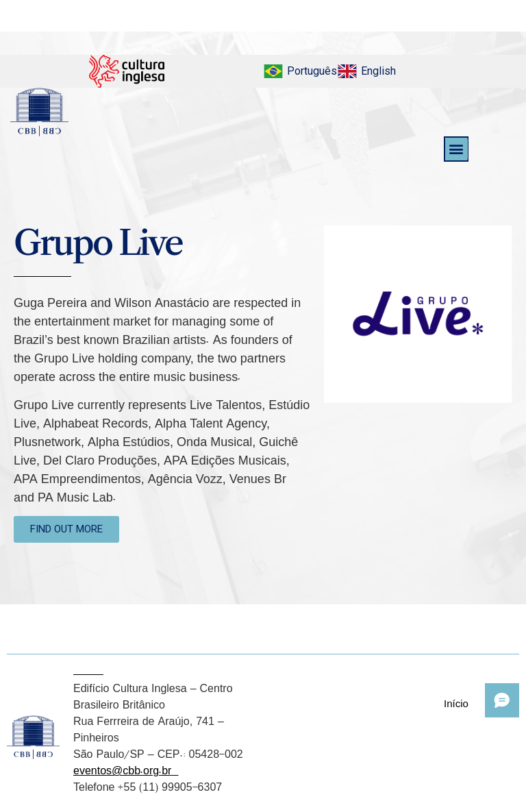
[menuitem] (300, 71)
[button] (456, 149)
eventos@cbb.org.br (126, 770)
